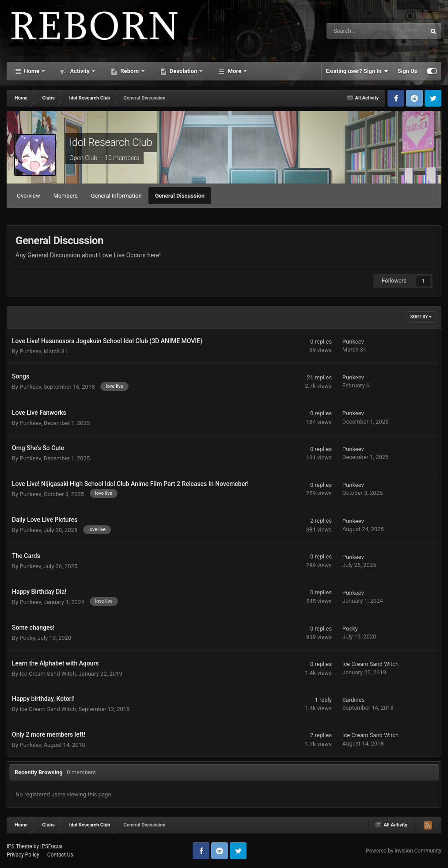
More (234, 71)
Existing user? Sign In (357, 71)
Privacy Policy (23, 855)
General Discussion (180, 196)
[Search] (354, 31)
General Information (116, 196)
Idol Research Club (111, 142)
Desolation (184, 71)
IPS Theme (19, 846)
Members (66, 196)
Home (32, 71)
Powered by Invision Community (404, 851)
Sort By (421, 317)
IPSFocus (51, 846)
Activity (80, 71)
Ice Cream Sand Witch (47, 674)
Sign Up (408, 71)
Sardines (353, 700)
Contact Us (60, 855)
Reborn (130, 71)
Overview (28, 196)
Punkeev (30, 351)
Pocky (27, 638)
